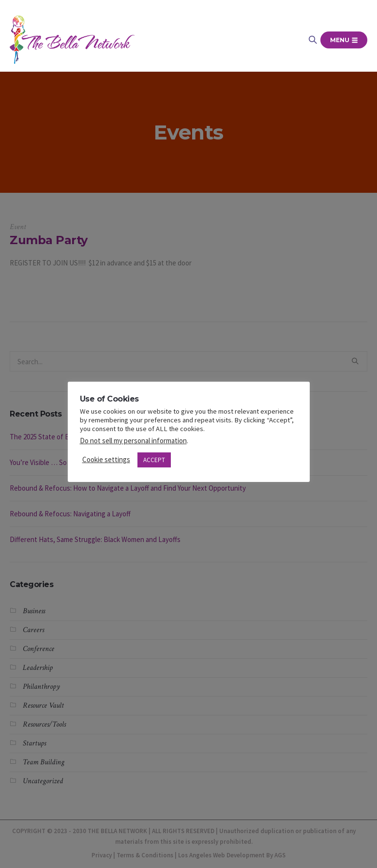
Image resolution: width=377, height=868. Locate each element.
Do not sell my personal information (133, 441)
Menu (344, 40)
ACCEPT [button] (154, 460)
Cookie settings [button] (106, 459)
